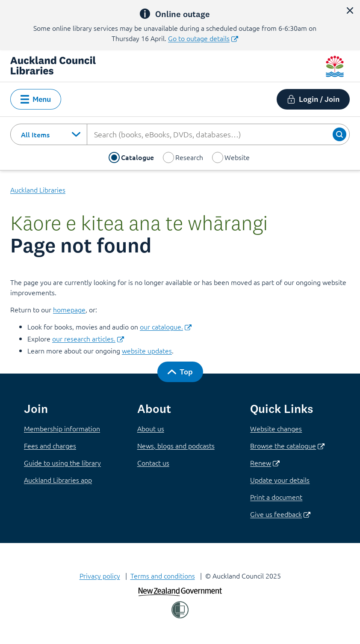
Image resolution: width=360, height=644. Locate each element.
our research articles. (88, 338)
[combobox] (49, 134)
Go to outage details (203, 38)
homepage (69, 309)
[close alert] (350, 10)
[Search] (339, 134)
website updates (147, 350)
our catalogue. (166, 326)
